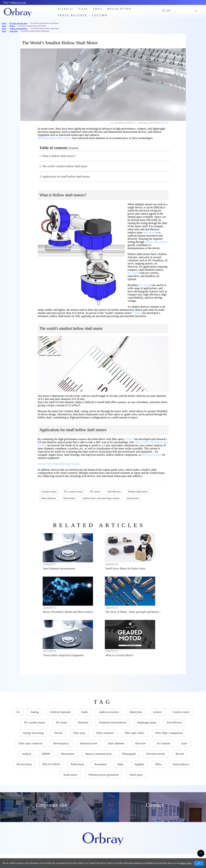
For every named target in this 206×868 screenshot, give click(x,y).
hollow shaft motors (156, 242)
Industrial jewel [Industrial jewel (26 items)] (89, 747)
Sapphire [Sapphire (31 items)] (139, 767)
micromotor (150, 232)
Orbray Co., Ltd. (18, 2)
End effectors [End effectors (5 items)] (174, 726)
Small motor (133, 498)
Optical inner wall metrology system (101, 498)
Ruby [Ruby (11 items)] (121, 767)
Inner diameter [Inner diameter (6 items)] (116, 747)
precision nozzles (152, 455)
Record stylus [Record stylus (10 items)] (24, 767)
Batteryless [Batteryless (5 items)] (136, 715)
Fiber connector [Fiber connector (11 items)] (105, 736)
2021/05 (164, 123)
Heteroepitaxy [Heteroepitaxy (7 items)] (61, 747)
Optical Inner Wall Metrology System (59, 464)
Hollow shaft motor (138, 492)
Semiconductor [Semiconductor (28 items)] (181, 767)
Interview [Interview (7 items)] (140, 747)
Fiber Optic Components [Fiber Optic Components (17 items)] (169, 736)
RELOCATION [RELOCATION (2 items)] (51, 767)
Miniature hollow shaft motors (55, 138)
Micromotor (69, 498)
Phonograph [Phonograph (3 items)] (129, 757)
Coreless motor (49, 492)
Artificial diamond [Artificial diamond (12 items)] (60, 715)
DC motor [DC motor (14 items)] (61, 726)
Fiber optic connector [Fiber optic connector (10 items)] (31, 747)
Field (83, 9)
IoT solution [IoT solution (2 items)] (164, 747)
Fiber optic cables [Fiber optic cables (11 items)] (135, 736)
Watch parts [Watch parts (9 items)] (136, 778)
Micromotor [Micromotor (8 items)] (68, 757)
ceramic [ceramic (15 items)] (158, 715)
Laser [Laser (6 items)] (184, 747)
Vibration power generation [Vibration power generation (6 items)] (103, 778)
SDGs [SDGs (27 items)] (158, 767)
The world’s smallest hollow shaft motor (63, 166)
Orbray (138, 313)
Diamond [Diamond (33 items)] (83, 726)
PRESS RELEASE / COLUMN (83, 15)
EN (169, 11)
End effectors (114, 492)
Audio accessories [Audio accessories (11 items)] (109, 715)
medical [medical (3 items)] (27, 757)
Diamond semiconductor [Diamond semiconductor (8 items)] (113, 726)
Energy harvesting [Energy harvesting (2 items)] (33, 736)
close (73, 148)
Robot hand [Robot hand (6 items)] (77, 767)
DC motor (133, 273)
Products (66, 9)
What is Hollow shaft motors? (58, 156)
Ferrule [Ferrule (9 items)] (58, 736)
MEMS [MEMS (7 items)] (46, 757)
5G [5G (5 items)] (18, 715)
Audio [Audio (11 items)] (85, 715)
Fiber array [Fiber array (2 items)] (79, 736)
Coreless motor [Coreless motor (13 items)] (181, 715)
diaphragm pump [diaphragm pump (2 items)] (147, 726)
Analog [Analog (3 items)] (35, 715)
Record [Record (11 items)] (180, 757)
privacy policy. (186, 863)
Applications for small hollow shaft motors (65, 177)
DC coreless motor (73, 492)
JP (163, 11)
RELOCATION (119, 9)
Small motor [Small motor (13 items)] (70, 778)
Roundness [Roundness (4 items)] (101, 767)
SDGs (98, 9)
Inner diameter (49, 498)
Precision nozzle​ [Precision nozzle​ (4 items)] (156, 757)
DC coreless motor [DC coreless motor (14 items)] (34, 726)
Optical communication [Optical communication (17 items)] (98, 757)
